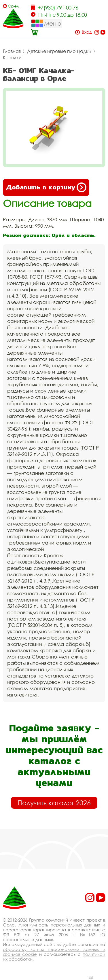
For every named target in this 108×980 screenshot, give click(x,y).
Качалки (12, 58)
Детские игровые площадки (59, 51)
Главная (12, 51)
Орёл (13, 6)
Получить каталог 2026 (54, 803)
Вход (87, 32)
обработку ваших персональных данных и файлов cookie (54, 952)
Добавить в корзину (46, 187)
